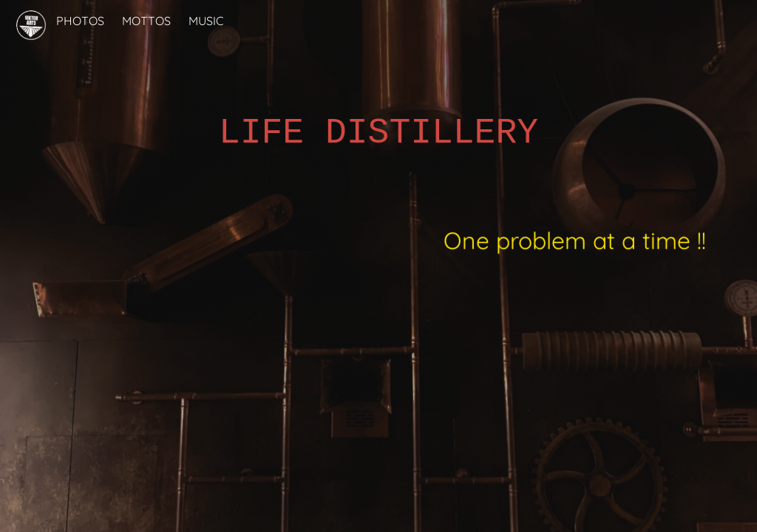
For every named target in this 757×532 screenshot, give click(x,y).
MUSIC (206, 21)
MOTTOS (146, 21)
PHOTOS (80, 21)
